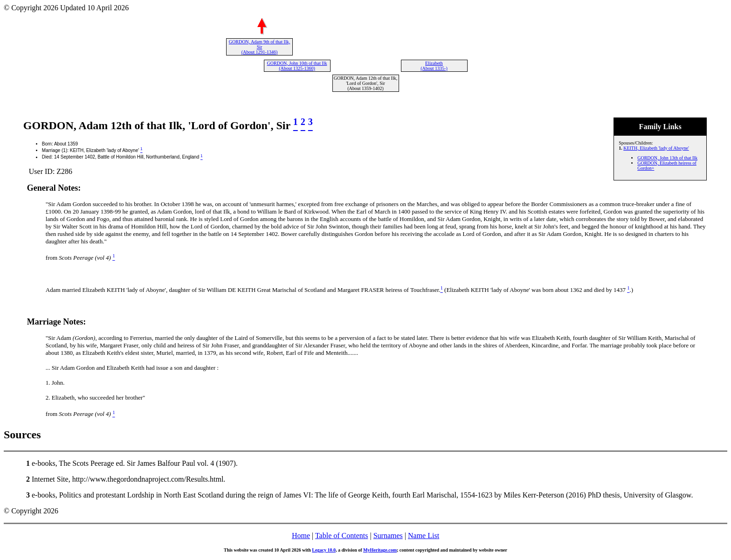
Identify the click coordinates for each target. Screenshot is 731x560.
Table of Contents (342, 536)
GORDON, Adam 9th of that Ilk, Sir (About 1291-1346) (259, 47)
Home (301, 536)
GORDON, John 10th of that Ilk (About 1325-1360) (297, 66)
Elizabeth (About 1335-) (434, 66)
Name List (424, 536)
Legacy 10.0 (324, 550)
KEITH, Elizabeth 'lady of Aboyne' (656, 148)
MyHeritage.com (380, 550)
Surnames (388, 536)
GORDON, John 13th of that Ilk (667, 158)
